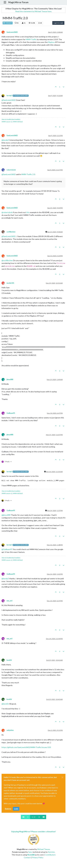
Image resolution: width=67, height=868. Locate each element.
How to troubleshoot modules (11, 119)
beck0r (9, 660)
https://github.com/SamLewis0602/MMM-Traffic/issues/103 (26, 747)
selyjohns (10, 730)
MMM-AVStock (18, 122)
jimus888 (10, 379)
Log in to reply (58, 23)
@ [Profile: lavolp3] (5, 140)
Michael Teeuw (44, 849)
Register (8, 809)
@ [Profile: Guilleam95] (7, 549)
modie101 (10, 283)
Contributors (50, 855)
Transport (8, 23)
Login (16, 809)
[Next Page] (39, 817)
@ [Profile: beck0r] (5, 704)
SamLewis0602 (12, 32)
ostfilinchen (11, 232)
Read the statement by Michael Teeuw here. (34, 11)
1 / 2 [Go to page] (33, 817)
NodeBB (31, 855)
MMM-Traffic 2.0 (28, 174)
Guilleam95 (11, 413)
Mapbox (51, 42)
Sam (30, 852)
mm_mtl (9, 601)
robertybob (11, 170)
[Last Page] (44, 817)
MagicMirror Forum (18, 2)
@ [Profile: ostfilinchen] (7, 260)
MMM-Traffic (31, 39)
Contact (27, 857)
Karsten (51, 852)
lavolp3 (9, 96)
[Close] (62, 777)
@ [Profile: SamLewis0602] (9, 100)
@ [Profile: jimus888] (6, 515)
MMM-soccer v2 (7, 122)
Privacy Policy (38, 857)
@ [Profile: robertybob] (7, 212)
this (28, 212)
